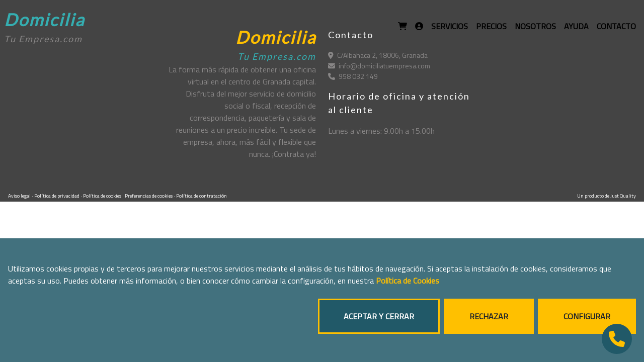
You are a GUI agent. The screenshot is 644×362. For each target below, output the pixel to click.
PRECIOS (491, 26)
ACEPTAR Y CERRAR (379, 316)
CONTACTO (616, 26)
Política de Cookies (408, 281)
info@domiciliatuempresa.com (379, 66)
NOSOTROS (535, 26)
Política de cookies (103, 196)
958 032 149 (353, 76)
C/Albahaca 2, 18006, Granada (378, 55)
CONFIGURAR (587, 316)
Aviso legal (20, 196)
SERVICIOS (450, 26)
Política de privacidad (57, 196)
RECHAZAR (489, 316)
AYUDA (576, 26)
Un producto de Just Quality (607, 196)
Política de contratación (202, 196)
